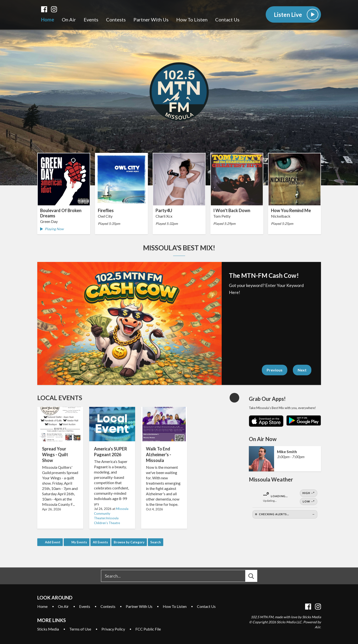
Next (302, 370)
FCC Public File (148, 629)
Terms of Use (80, 629)
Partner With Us (151, 20)
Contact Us (227, 20)
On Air (69, 20)
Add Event (53, 542)
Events (91, 20)
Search (156, 542)
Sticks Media (48, 629)
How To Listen (192, 20)
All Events (100, 542)
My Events (79, 542)
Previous (275, 370)
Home (48, 20)
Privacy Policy (113, 629)
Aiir (317, 627)
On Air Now (263, 439)
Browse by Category (129, 542)
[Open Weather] (285, 504)
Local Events (60, 398)
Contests (116, 20)
